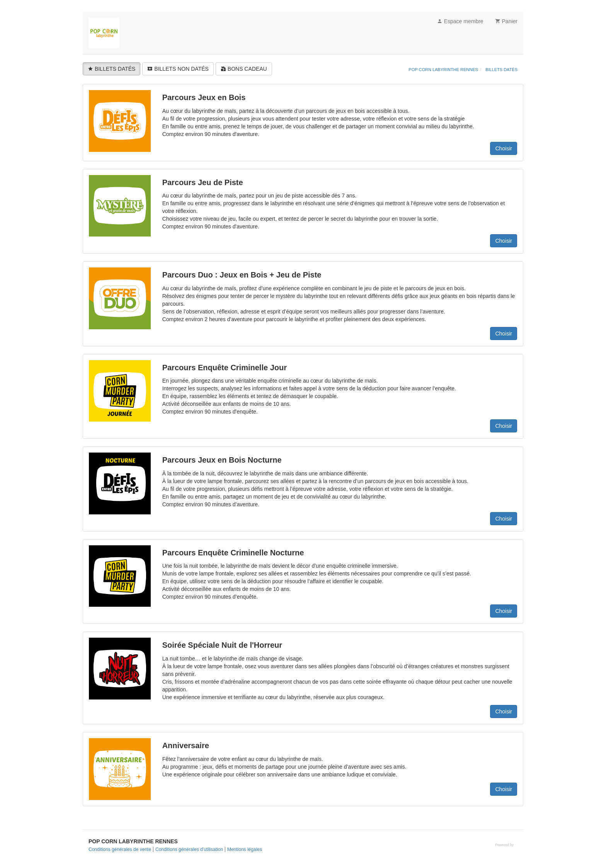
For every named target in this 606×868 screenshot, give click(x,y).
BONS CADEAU (244, 69)
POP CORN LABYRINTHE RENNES (443, 70)
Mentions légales (245, 849)
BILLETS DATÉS (111, 69)
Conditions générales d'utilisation (190, 849)
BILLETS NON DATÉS (178, 69)
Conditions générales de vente (120, 849)
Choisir (504, 148)
